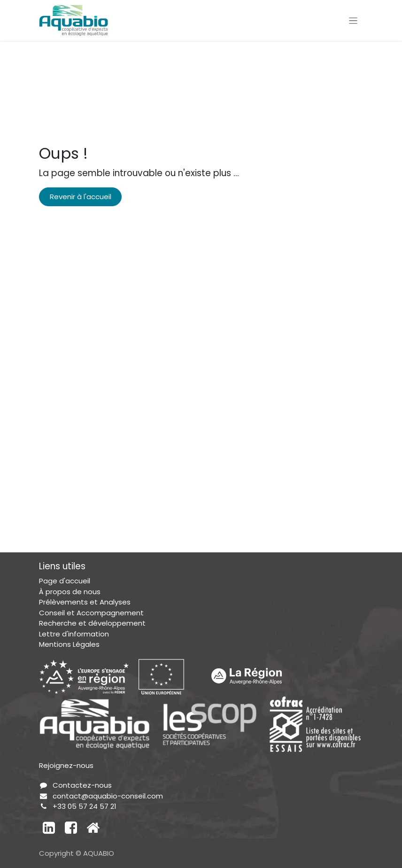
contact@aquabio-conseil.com (108, 796)
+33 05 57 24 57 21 (85, 806)
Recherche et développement (92, 623)
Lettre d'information (74, 634)
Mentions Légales (69, 644)
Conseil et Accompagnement (91, 613)
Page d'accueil (65, 581)
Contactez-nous (82, 785)
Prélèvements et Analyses (85, 602)
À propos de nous (70, 592)
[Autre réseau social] (93, 828)
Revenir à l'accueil (81, 197)
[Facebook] (71, 828)
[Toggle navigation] (353, 20)
